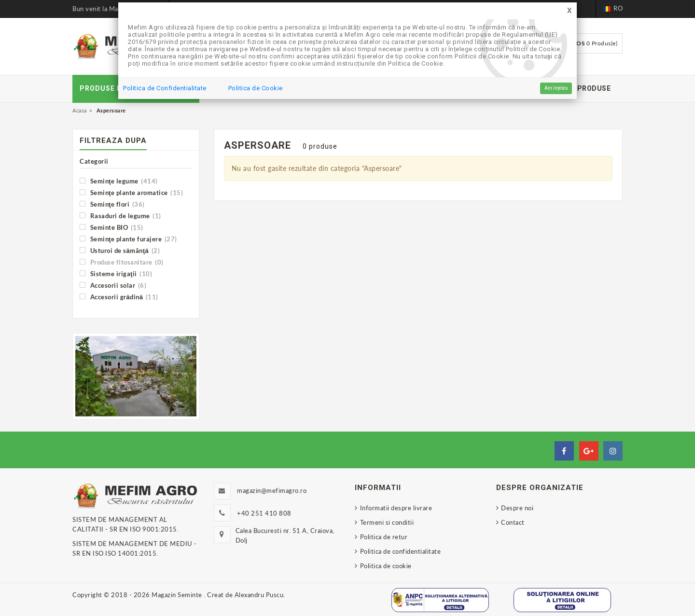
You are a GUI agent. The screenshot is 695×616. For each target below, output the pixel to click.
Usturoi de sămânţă (120, 250)
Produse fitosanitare (122, 262)
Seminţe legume (119, 181)
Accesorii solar (113, 285)
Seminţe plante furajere (128, 239)
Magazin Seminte (178, 595)
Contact (513, 522)
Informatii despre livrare (396, 508)
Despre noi (517, 508)
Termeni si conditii (387, 522)
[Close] (570, 11)
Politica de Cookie (256, 88)
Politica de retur (384, 537)
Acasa (80, 110)
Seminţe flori (112, 204)
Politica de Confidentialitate (165, 88)
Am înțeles (556, 88)
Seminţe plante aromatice (131, 192)
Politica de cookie (386, 566)
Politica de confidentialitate (401, 551)
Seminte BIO (111, 227)
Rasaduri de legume (120, 216)
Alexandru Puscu (259, 595)
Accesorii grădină (119, 297)
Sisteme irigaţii (116, 273)
